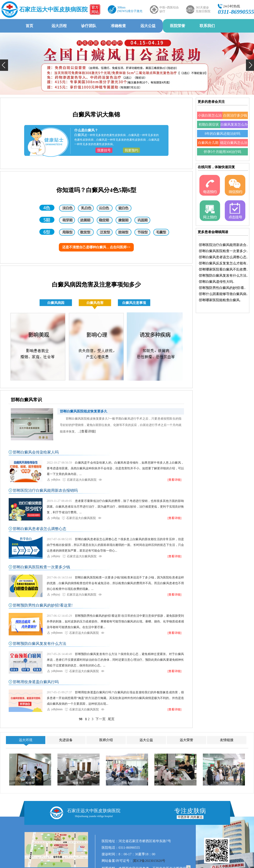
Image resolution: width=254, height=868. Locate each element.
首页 (29, 26)
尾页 (111, 719)
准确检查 (118, 26)
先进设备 (66, 740)
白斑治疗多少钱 (235, 115)
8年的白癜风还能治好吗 (222, 134)
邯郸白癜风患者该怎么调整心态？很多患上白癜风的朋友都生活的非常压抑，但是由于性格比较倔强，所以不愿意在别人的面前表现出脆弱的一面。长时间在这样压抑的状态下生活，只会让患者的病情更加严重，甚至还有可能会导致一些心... (115, 545)
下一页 (101, 719)
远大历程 (59, 26)
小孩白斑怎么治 (210, 115)
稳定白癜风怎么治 (234, 143)
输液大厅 (79, 783)
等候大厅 (127, 783)
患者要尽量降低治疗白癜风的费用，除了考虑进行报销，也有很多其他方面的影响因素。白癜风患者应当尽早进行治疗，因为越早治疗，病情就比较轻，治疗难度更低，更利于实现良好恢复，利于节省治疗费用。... (115, 507)
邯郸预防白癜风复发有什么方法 (40, 644)
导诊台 (175, 783)
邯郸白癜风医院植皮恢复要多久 (84, 411)
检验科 (30, 783)
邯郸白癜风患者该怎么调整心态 (40, 529)
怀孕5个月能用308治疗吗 (222, 152)
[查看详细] (88, 431)
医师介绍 (106, 740)
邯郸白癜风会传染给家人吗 (36, 452)
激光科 (224, 783)
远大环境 (26, 740)
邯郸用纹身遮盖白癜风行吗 (36, 682)
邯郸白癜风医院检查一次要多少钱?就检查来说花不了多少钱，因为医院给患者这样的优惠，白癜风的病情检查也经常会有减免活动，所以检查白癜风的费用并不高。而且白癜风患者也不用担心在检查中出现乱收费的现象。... (115, 583)
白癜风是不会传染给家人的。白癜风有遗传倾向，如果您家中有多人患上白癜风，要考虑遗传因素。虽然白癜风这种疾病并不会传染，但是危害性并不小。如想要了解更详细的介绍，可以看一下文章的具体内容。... (115, 468)
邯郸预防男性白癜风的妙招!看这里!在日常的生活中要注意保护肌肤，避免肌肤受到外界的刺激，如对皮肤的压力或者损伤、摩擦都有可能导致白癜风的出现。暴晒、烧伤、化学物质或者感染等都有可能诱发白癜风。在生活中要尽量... (115, 621)
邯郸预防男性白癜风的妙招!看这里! (43, 605)
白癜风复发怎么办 (234, 124)
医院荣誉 (178, 26)
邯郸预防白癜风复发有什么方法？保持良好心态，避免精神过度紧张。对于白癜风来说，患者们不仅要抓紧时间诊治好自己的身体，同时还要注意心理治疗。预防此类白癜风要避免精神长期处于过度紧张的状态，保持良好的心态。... (115, 660)
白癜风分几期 (208, 143)
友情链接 (227, 740)
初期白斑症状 (209, 124)
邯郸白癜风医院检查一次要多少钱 (41, 567)
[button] (4, 65)
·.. (223, 245)
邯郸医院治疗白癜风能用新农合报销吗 (45, 490)
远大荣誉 (186, 740)
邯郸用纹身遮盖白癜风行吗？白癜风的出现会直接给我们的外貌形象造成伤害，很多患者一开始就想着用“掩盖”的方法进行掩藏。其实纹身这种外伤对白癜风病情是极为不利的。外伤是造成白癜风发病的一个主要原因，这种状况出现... (115, 698)
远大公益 (148, 26)
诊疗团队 (89, 26)
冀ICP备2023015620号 (149, 861)
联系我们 (207, 26)
